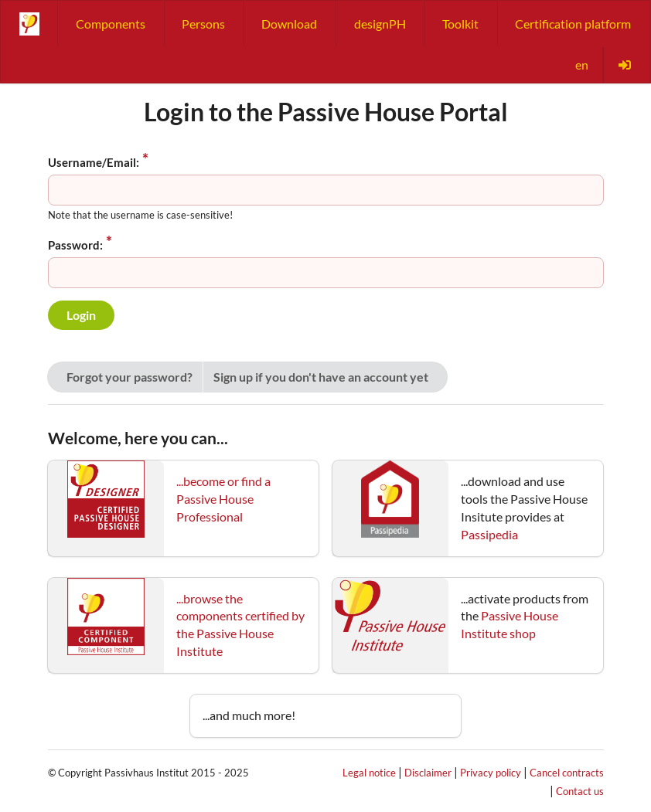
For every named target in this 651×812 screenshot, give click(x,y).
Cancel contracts (567, 773)
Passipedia (489, 534)
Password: (75, 245)
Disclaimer (428, 773)
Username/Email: (94, 162)
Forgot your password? (130, 377)
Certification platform (573, 24)
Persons (203, 24)
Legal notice (369, 773)
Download (289, 24)
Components (111, 24)
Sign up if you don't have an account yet (321, 377)
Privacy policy (491, 773)
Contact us (580, 791)
